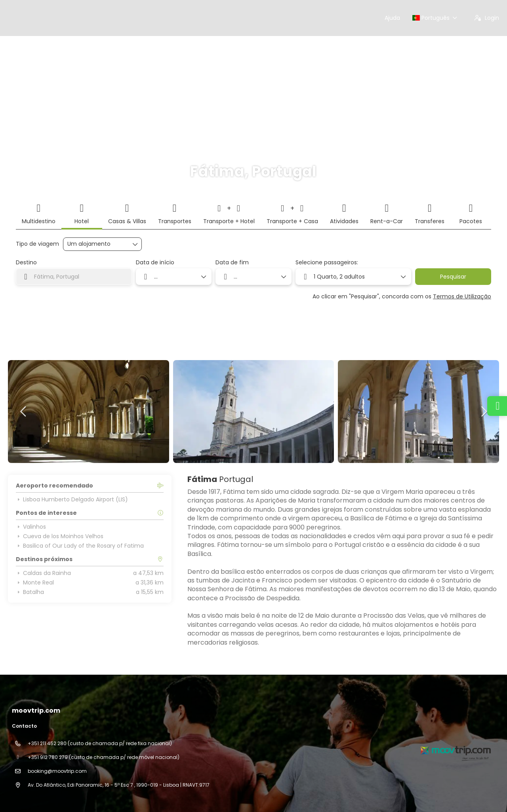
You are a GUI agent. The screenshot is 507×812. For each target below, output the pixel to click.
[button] (24, 412)
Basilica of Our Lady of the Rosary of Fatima (80, 546)
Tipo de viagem (37, 244)
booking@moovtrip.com (57, 771)
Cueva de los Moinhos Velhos (60, 536)
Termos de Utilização (462, 296)
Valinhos (31, 527)
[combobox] (74, 277)
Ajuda (392, 18)
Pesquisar (453, 277)
